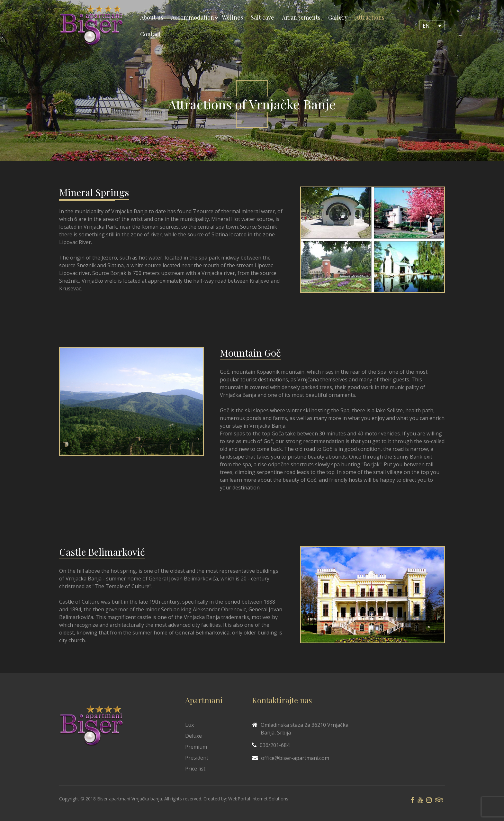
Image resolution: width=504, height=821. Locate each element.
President (197, 758)
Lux (189, 725)
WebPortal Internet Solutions (258, 799)
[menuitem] (432, 25)
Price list (195, 769)
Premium (196, 747)
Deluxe (194, 736)
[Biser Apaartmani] (91, 26)
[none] (432, 25)
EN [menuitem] (426, 26)
